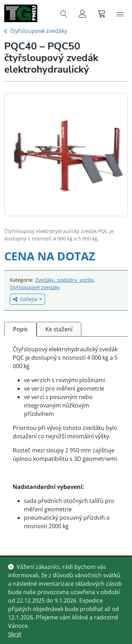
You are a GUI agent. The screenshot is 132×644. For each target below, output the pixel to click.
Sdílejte (25, 299)
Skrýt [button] (15, 634)
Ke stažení (59, 329)
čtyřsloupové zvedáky (39, 31)
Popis (20, 329)
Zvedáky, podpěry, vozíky (64, 280)
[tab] (20, 329)
